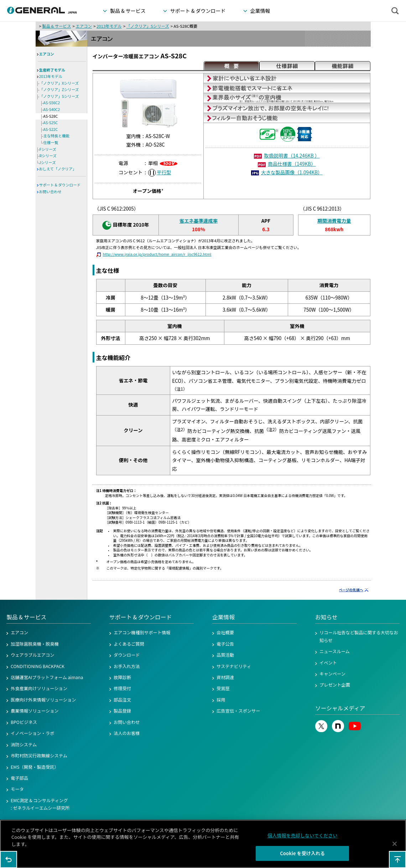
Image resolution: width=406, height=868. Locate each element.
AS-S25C (51, 123)
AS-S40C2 (52, 109)
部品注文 (122, 700)
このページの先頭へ (397, 859)
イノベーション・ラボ (32, 733)
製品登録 (122, 711)
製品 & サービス (56, 26)
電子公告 (225, 644)
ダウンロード (127, 655)
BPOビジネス (24, 722)
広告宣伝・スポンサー (238, 711)
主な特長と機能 (57, 136)
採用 (221, 700)
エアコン (84, 26)
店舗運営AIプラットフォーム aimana (47, 677)
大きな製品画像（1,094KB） (292, 172)
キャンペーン (332, 674)
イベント (328, 663)
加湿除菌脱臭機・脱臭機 (35, 644)
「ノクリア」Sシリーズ (148, 26)
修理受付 (122, 688)
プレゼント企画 (335, 685)
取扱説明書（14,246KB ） (292, 155)
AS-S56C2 (52, 103)
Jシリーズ (48, 162)
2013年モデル (109, 26)
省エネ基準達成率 (198, 221)
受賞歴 (223, 688)
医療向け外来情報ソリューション (43, 700)
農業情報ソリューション (35, 711)
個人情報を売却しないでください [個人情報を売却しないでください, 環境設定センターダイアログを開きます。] (303, 839)
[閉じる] (395, 847)
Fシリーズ (48, 149)
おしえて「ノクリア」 (58, 169)
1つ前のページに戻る (9, 859)
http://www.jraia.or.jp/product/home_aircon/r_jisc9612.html (157, 254)
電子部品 (19, 778)
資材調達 (225, 677)
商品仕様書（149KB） (292, 164)
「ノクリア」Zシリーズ (59, 89)
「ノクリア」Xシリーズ (59, 83)
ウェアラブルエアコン (33, 655)
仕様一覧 (51, 142)
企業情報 (223, 617)
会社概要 (225, 633)
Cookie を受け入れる (302, 857)
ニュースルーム (335, 651)
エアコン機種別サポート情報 (142, 633)
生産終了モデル (52, 70)
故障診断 (122, 677)
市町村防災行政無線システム (39, 756)
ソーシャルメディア (340, 708)
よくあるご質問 (129, 644)
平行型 (164, 172)
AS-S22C (51, 129)
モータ (17, 789)
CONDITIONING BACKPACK (38, 666)
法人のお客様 (127, 733)
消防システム (24, 745)
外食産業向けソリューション (39, 688)
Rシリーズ (48, 156)
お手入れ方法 (127, 666)
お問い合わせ (50, 192)
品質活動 (225, 655)
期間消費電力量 (334, 221)
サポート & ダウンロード (60, 185)
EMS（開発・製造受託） (35, 767)
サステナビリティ (234, 666)
